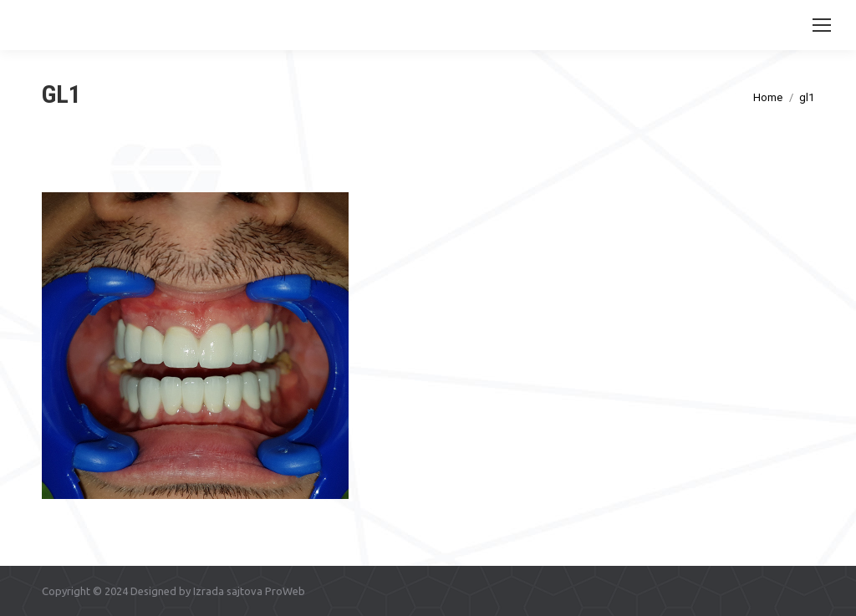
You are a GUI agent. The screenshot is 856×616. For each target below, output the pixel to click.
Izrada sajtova (228, 591)
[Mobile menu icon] (822, 25)
